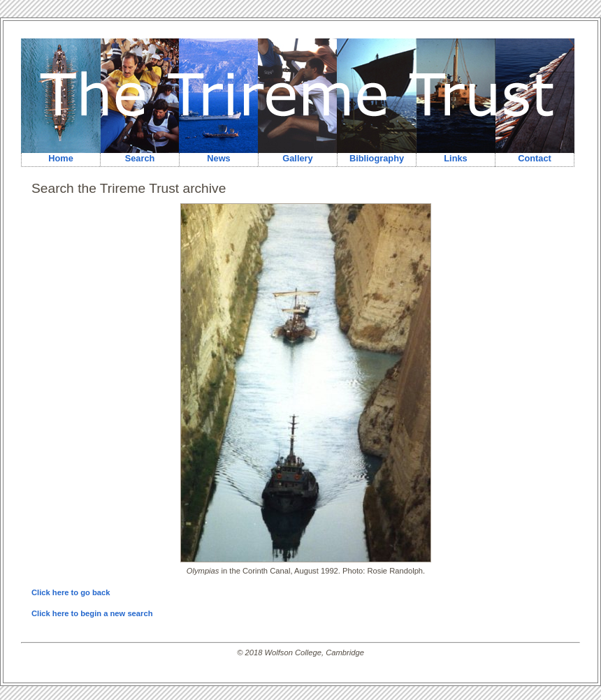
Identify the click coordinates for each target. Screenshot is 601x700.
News (218, 158)
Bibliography (377, 158)
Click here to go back (71, 592)
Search (140, 158)
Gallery (297, 158)
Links (455, 158)
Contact (535, 158)
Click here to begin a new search (92, 613)
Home (61, 158)
